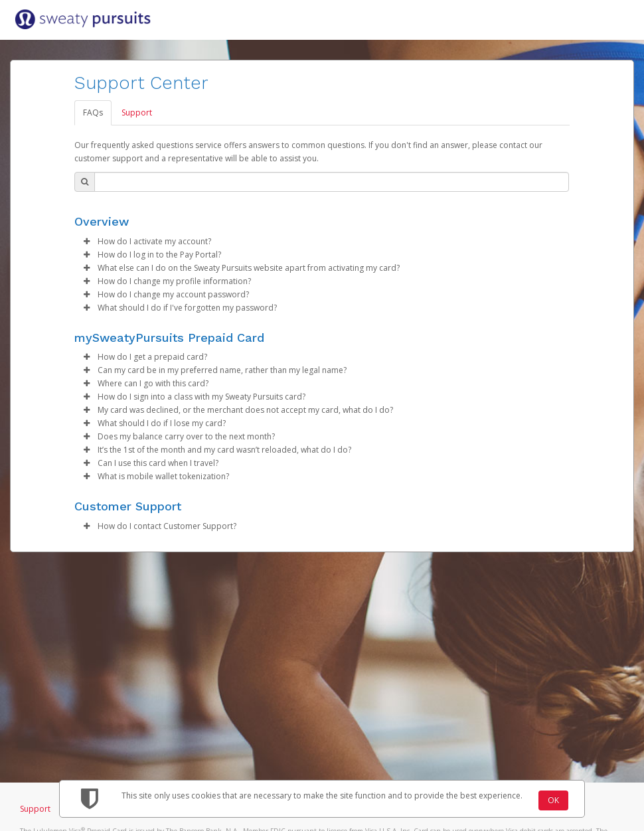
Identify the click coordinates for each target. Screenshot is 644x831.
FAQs (93, 113)
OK (553, 800)
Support (137, 113)
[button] (86, 242)
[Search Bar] (332, 182)
